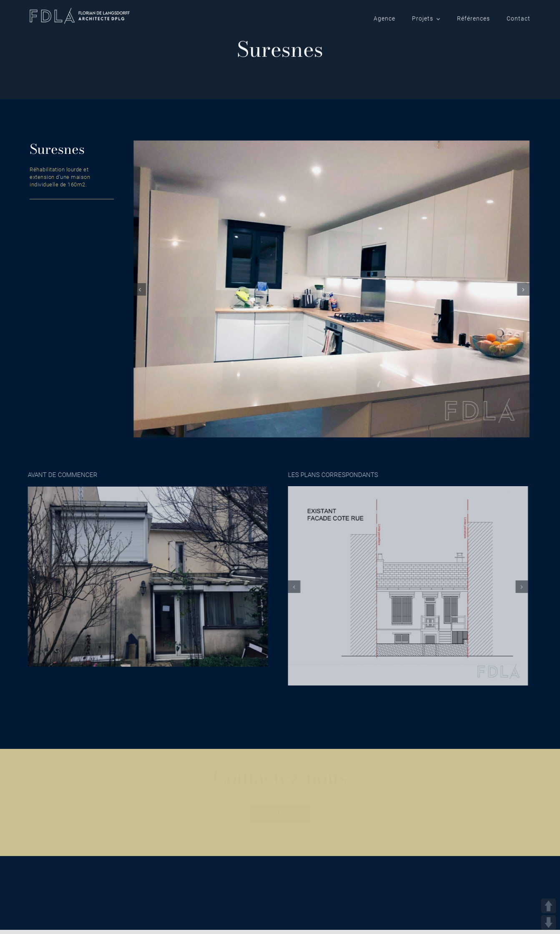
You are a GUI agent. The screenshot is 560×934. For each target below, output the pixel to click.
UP (549, 906)
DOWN (549, 923)
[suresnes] (331, 289)
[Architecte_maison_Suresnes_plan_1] (406, 585)
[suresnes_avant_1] (146, 576)
